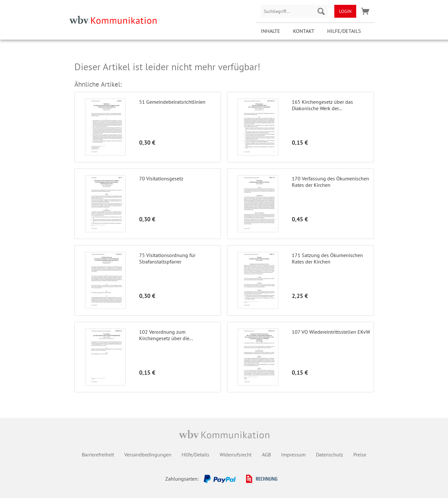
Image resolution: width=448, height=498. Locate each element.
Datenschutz (329, 455)
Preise (360, 455)
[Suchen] (321, 11)
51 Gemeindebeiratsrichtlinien (172, 102)
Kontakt (304, 31)
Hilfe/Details (344, 31)
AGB (266, 455)
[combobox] (294, 11)
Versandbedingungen (148, 455)
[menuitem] (294, 11)
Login (345, 11)
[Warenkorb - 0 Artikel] (365, 11)
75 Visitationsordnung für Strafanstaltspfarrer (167, 258)
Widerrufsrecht (236, 455)
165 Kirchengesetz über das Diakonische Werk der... (322, 105)
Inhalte (271, 31)
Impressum (293, 455)
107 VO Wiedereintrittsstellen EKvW (331, 332)
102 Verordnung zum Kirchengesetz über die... (166, 335)
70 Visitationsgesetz (161, 178)
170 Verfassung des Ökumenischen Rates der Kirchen (330, 182)
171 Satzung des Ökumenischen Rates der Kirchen (327, 258)
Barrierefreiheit (98, 455)
